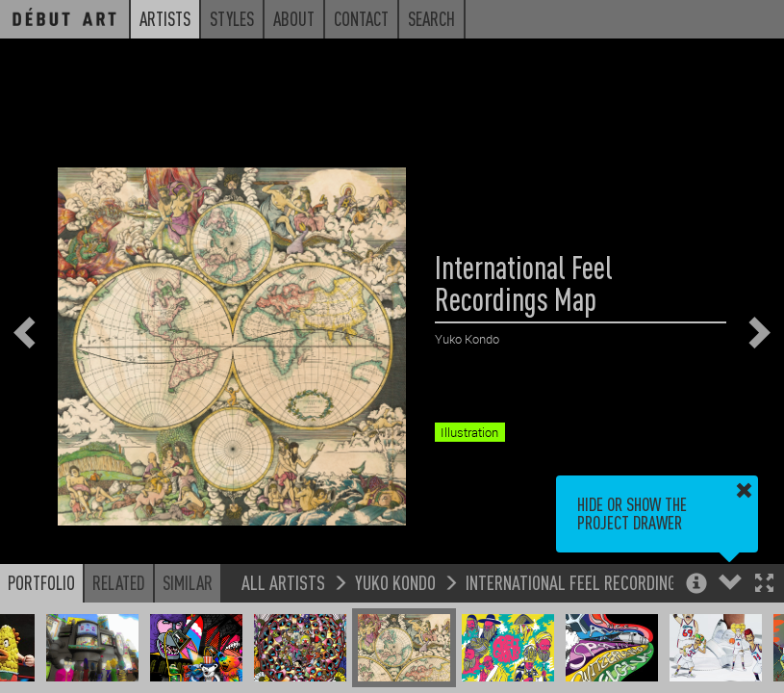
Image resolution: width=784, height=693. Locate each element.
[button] (764, 585)
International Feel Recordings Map (592, 582)
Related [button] (119, 582)
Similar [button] (188, 582)
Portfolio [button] (41, 582)
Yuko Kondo (395, 582)
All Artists (283, 582)
